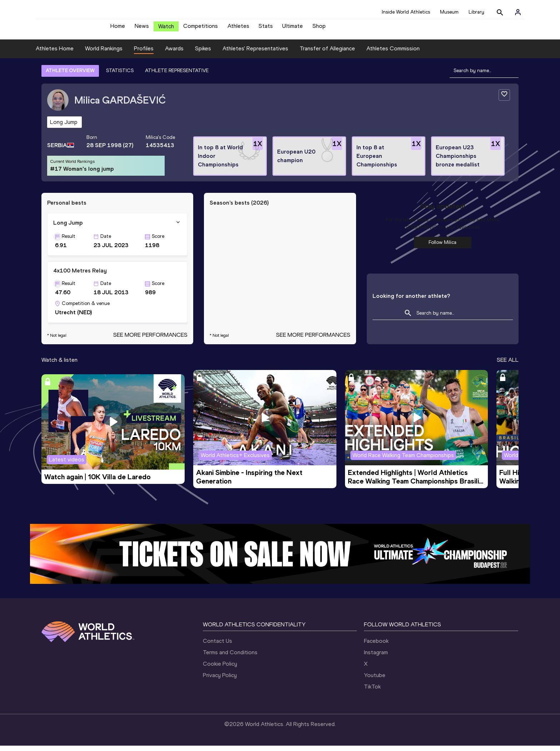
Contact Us (217, 646)
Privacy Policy (220, 680)
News (142, 29)
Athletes (238, 29)
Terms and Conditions (230, 658)
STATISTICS (120, 76)
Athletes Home (55, 54)
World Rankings (104, 54)
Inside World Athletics (406, 12)
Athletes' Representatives (255, 54)
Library (476, 12)
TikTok (372, 692)
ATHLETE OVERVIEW (70, 76)
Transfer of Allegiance (327, 54)
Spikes (203, 54)
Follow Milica (442, 248)
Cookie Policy (220, 669)
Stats (266, 29)
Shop (319, 29)
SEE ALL (508, 365)
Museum (449, 12)
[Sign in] (518, 12)
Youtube (375, 680)
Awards (174, 54)
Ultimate (292, 29)
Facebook (376, 646)
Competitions (201, 29)
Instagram (376, 658)
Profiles (144, 54)
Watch (166, 29)
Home (118, 29)
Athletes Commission (393, 54)
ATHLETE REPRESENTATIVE (177, 76)
